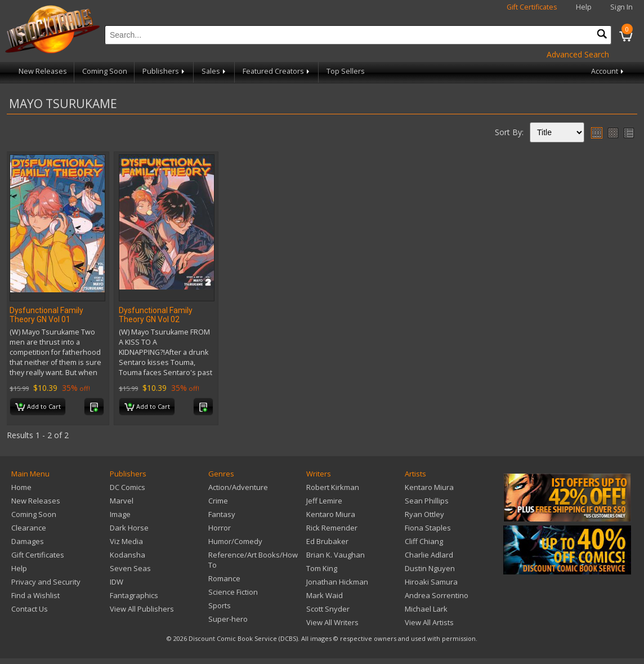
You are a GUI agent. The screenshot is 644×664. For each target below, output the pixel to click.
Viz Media (126, 541)
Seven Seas (130, 568)
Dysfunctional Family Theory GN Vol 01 (46, 315)
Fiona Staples (428, 528)
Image (120, 514)
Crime (218, 501)
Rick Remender (332, 528)
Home (21, 487)
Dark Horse (129, 528)
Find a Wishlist (35, 595)
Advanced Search (578, 54)
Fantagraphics (134, 595)
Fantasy (222, 514)
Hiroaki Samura (431, 582)
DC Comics (128, 487)
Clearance (29, 528)
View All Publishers (142, 609)
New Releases (43, 71)
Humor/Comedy (235, 541)
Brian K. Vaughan (336, 555)
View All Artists (429, 622)
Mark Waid (325, 595)
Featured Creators (277, 71)
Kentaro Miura (331, 514)
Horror (220, 528)
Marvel (122, 501)
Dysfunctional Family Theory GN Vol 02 (156, 315)
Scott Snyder (328, 609)
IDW (117, 582)
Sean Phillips (427, 501)
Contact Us (30, 609)
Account (608, 71)
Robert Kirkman (333, 487)
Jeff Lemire (324, 501)
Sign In (621, 7)
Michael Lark (426, 609)
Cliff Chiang (424, 541)
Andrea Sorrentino (437, 595)
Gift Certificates (532, 7)
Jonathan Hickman (337, 582)
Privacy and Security (46, 582)
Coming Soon (105, 71)
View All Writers (332, 622)
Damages (28, 541)
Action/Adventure (238, 487)
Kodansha (128, 555)
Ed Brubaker (327, 541)
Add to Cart (38, 407)
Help (584, 7)
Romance (224, 578)
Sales (214, 71)
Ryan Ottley (424, 514)
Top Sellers (346, 71)
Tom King (322, 568)
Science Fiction (233, 592)
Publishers (164, 71)
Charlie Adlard (429, 555)
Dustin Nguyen (430, 568)
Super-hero (228, 619)
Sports (220, 605)
